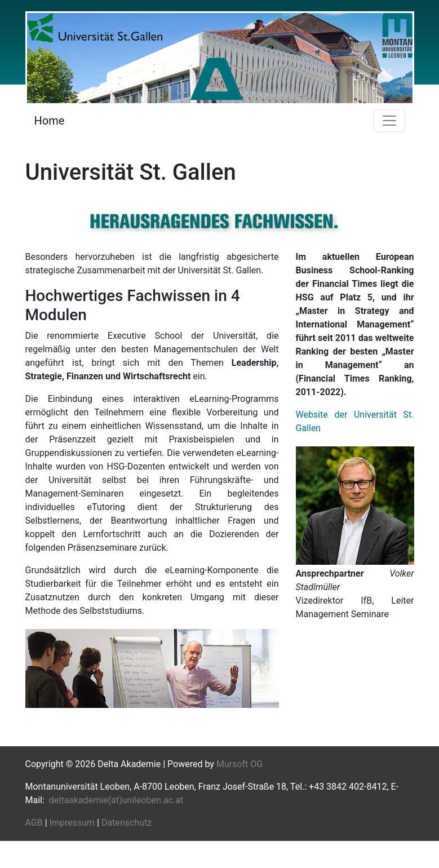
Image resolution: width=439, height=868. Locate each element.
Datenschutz (127, 823)
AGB (34, 823)
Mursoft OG (240, 764)
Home (50, 121)
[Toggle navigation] (389, 121)
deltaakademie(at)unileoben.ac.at (116, 800)
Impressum (72, 823)
